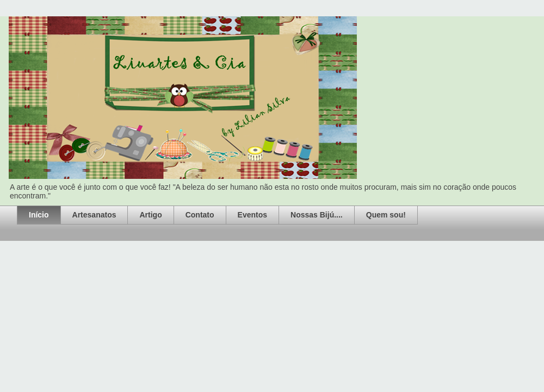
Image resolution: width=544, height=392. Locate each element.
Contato (200, 215)
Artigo (150, 215)
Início (39, 215)
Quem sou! (386, 215)
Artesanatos (94, 215)
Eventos (252, 215)
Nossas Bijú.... (317, 215)
